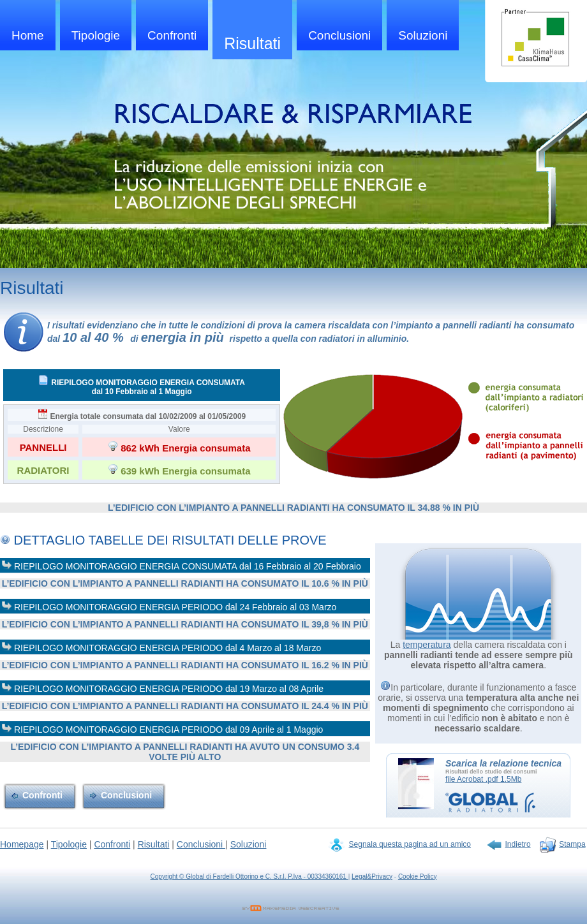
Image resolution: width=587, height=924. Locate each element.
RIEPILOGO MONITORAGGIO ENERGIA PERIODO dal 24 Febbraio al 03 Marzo (169, 606)
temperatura (427, 645)
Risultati (252, 43)
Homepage (22, 844)
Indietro (518, 844)
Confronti (172, 35)
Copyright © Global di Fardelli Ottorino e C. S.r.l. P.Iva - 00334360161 (249, 876)
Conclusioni (339, 35)
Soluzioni (423, 35)
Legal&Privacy (372, 876)
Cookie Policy (418, 876)
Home (28, 35)
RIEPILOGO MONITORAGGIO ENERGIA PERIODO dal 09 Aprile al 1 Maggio (162, 729)
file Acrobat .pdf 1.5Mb (483, 779)
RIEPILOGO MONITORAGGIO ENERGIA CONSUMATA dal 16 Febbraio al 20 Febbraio (181, 565)
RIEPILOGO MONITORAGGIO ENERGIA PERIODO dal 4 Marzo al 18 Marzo (161, 647)
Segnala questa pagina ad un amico (410, 844)
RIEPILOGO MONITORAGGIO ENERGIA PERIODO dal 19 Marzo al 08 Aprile (162, 688)
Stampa (572, 844)
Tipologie (96, 35)
